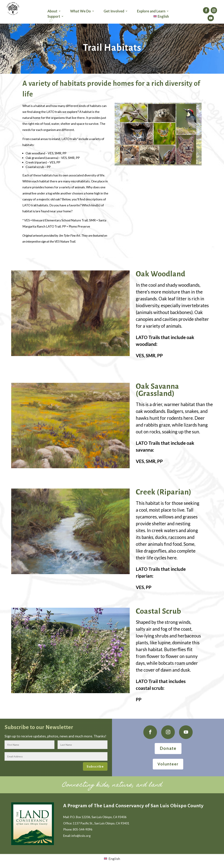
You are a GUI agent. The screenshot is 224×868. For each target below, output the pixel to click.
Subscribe (95, 766)
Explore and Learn (151, 11)
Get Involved (114, 11)
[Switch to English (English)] (112, 858)
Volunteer (168, 764)
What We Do (80, 11)
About (52, 11)
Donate (168, 748)
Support (54, 17)
